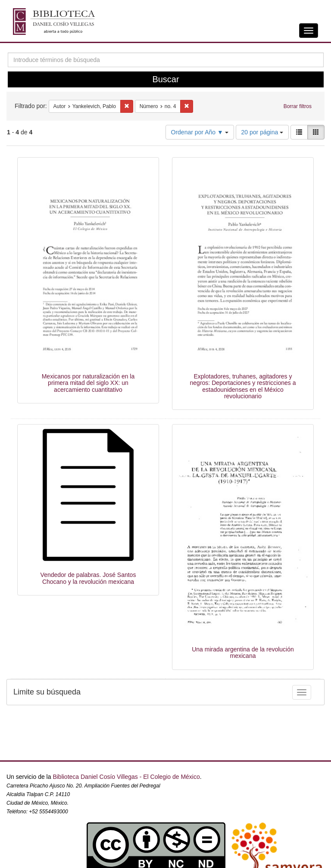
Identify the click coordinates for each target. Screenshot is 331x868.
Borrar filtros (298, 106)
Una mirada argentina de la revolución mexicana (243, 653)
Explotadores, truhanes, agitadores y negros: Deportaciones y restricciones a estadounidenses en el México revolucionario (243, 386)
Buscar (165, 79)
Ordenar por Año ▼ (200, 132)
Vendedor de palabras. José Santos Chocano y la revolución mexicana (88, 578)
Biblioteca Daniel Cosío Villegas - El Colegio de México (126, 777)
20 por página (262, 132)
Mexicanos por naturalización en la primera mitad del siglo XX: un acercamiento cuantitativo (88, 383)
